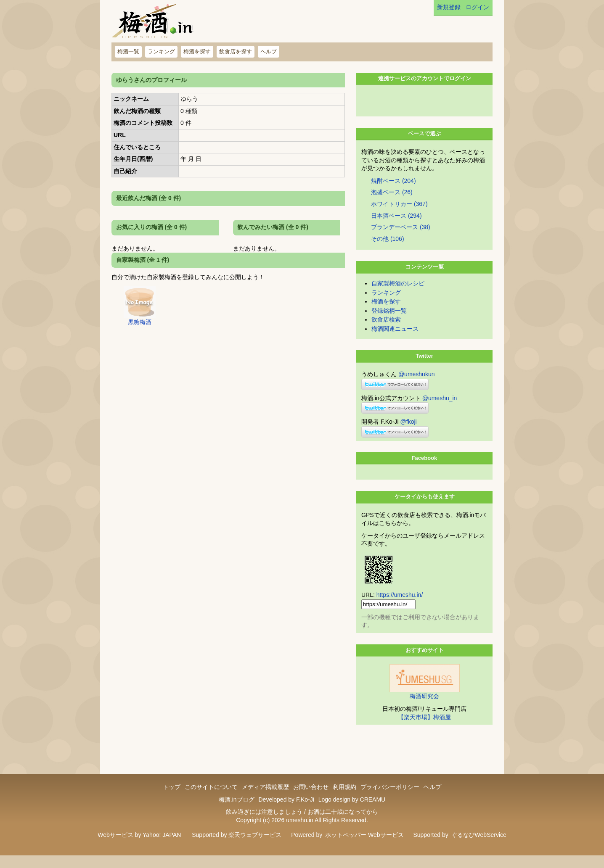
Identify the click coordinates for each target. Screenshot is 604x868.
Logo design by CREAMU (352, 812)
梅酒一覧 (128, 51)
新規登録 (449, 7)
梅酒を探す (197, 51)
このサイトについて (211, 799)
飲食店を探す (236, 51)
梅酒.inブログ (237, 812)
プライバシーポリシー (390, 799)
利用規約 (344, 799)
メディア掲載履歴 (265, 799)
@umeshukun (417, 387)
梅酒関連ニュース (395, 341)
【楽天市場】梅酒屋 (424, 730)
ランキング (161, 51)
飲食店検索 (386, 332)
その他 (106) (388, 251)
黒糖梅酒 (140, 322)
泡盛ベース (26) (392, 205)
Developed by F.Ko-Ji (286, 812)
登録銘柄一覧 (389, 323)
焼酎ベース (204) (393, 193)
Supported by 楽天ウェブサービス (237, 847)
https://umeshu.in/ (400, 607)
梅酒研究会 (424, 709)
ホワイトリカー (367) (399, 216)
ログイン (477, 7)
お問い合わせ (311, 799)
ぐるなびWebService (479, 847)
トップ (172, 799)
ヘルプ (269, 51)
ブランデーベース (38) (401, 240)
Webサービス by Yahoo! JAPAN (139, 847)
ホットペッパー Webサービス (364, 847)
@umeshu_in (440, 411)
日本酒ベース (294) (396, 228)
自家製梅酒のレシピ (398, 296)
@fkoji (409, 434)
